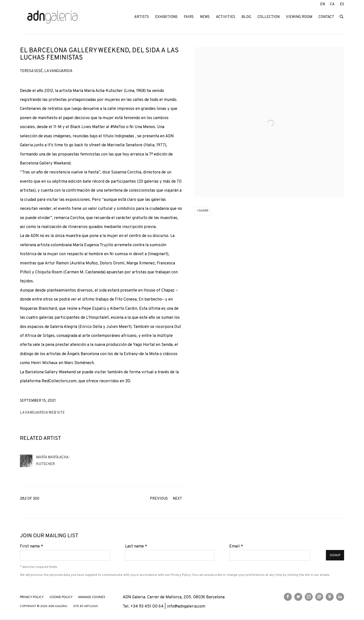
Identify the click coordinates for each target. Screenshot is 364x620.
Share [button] (204, 211)
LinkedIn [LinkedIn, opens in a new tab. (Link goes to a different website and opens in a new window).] (340, 597)
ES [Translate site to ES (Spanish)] (342, 4)
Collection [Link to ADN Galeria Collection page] (269, 17)
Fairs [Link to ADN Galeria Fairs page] (189, 17)
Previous (159, 499)
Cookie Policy (61, 597)
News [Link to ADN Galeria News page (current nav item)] (205, 17)
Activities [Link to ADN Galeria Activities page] (226, 17)
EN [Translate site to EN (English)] (323, 4)
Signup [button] (335, 555)
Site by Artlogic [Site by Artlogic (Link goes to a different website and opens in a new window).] (86, 606)
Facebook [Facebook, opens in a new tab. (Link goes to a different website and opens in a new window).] (288, 597)
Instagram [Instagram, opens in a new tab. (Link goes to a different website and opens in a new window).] (309, 597)
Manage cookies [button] (92, 597)
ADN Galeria (52, 17)
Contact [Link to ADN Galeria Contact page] (326, 17)
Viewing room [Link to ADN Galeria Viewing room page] (299, 17)
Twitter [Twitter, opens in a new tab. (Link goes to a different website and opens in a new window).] (298, 597)
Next (177, 499)
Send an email (319, 597)
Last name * (136, 546)
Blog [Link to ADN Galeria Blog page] (246, 17)
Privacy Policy (181, 575)
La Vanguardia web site (42, 413)
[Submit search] (342, 16)
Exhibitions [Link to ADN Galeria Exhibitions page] (166, 17)
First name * (31, 546)
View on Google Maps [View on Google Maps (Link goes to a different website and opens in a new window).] (330, 597)
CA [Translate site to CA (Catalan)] (332, 4)
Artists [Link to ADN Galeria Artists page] (142, 17)
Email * (236, 546)
